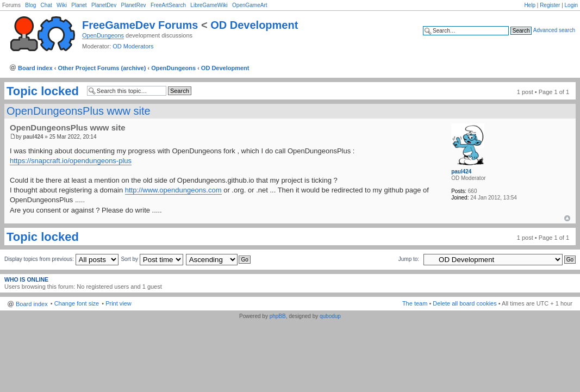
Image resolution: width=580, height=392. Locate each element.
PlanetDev (104, 5)
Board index (35, 68)
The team (415, 303)
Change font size (77, 303)
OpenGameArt (250, 5)
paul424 (33, 137)
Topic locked (43, 91)
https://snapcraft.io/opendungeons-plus (71, 161)
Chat (46, 5)
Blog (30, 5)
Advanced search (554, 30)
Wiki (62, 5)
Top (567, 218)
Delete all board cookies (464, 303)
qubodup (330, 316)
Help (530, 5)
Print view (119, 303)
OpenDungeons (103, 35)
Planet (79, 5)
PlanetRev (133, 5)
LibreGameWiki (209, 5)
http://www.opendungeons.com (173, 190)
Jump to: (409, 259)
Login (571, 5)
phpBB (278, 316)
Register (550, 5)
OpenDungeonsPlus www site (79, 111)
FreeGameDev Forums (140, 25)
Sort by (152, 259)
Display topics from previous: (61, 259)
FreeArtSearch (168, 5)
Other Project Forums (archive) (102, 68)
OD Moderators (133, 46)
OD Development (254, 25)
